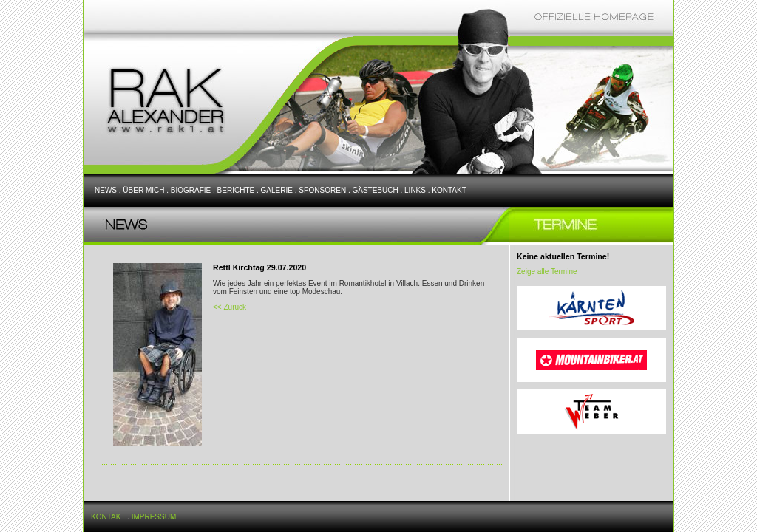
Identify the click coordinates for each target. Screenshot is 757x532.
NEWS (106, 190)
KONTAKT (449, 190)
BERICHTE (236, 190)
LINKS (415, 190)
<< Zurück (230, 307)
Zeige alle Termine (547, 272)
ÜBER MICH (143, 190)
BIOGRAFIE (191, 190)
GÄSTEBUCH (375, 190)
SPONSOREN (322, 190)
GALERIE (277, 190)
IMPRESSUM (154, 517)
